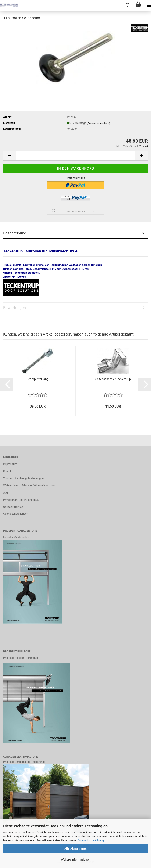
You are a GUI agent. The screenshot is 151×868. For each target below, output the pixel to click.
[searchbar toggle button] (128, 5)
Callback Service (13, 507)
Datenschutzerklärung (91, 840)
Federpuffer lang (38, 379)
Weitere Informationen (76, 860)
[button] (10, 156)
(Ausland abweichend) (98, 123)
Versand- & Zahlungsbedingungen (23, 478)
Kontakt (8, 471)
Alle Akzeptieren (75, 849)
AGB (6, 493)
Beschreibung (15, 233)
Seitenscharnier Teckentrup (113, 379)
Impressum (10, 464)
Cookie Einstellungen (16, 514)
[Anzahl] (75, 156)
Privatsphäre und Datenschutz (21, 500)
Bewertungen (15, 308)
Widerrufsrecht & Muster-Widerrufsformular (29, 485)
